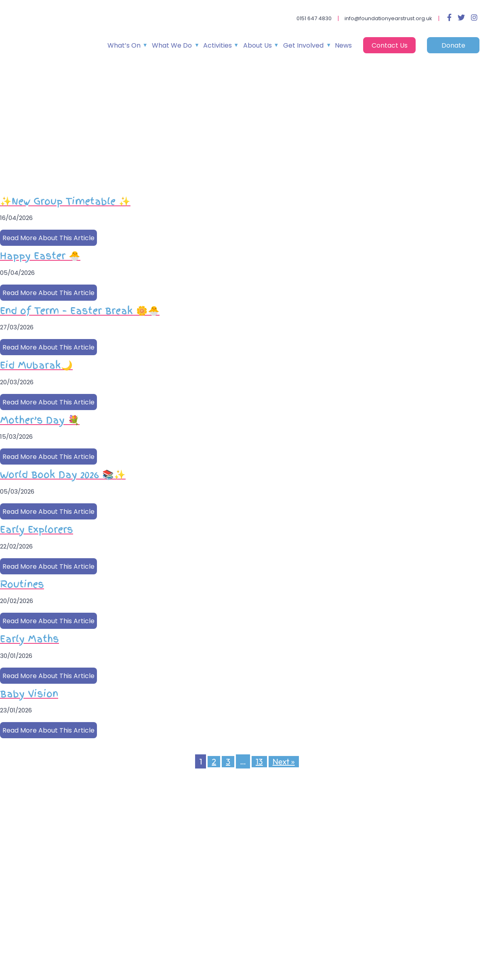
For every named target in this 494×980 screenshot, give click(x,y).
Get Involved (303, 45)
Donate (453, 45)
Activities (218, 45)
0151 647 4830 (314, 18)
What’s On (124, 45)
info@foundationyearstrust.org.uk (388, 18)
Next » (284, 761)
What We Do (172, 45)
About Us (258, 45)
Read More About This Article (48, 238)
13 (259, 761)
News (343, 45)
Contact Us (390, 45)
